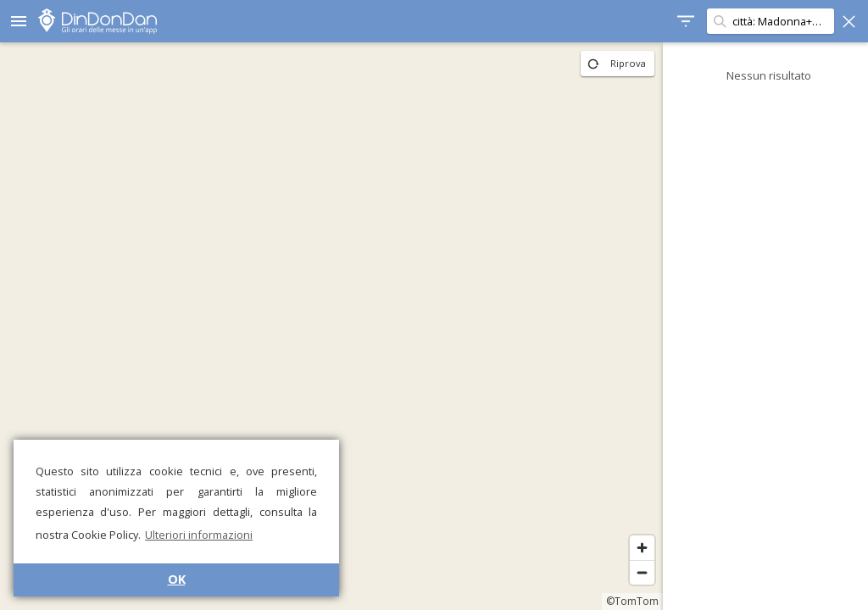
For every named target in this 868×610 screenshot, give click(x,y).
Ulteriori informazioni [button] (199, 535)
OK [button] (177, 579)
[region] (328, 326)
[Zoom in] (635, 548)
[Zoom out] (635, 572)
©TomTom (626, 601)
